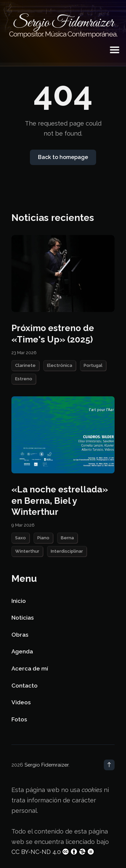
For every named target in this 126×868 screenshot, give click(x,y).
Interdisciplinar (67, 551)
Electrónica (60, 365)
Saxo (20, 538)
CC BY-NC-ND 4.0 (53, 852)
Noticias (23, 618)
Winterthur (27, 551)
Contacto (25, 686)
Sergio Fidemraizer (47, 765)
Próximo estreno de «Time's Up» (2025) (53, 334)
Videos (21, 702)
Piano (43, 538)
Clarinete (25, 365)
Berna (67, 538)
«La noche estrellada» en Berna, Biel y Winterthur (60, 501)
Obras (20, 635)
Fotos (19, 719)
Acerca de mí (30, 668)
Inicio (19, 601)
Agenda (22, 651)
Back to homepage (63, 157)
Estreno (24, 379)
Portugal (93, 365)
